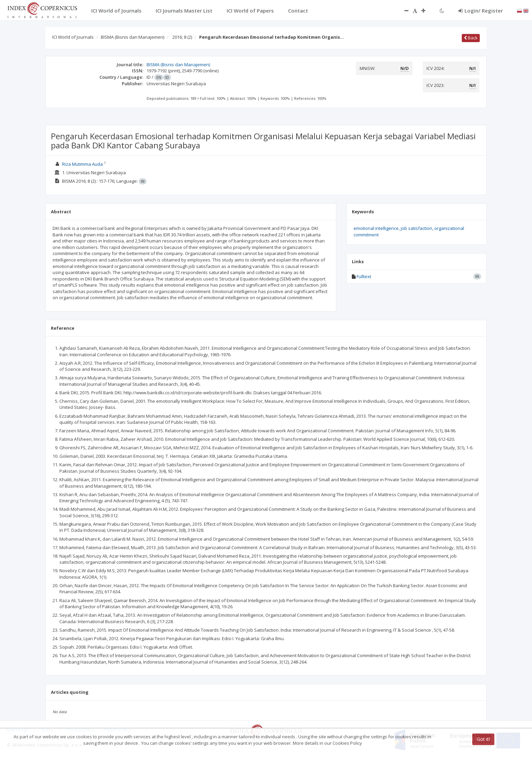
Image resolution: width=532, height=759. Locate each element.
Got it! (483, 739)
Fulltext (364, 276)
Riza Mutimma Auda (82, 164)
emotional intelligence (376, 228)
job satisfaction (416, 228)
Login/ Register (481, 11)
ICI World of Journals (73, 37)
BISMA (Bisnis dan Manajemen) (132, 37)
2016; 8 (182, 37)
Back (471, 38)
